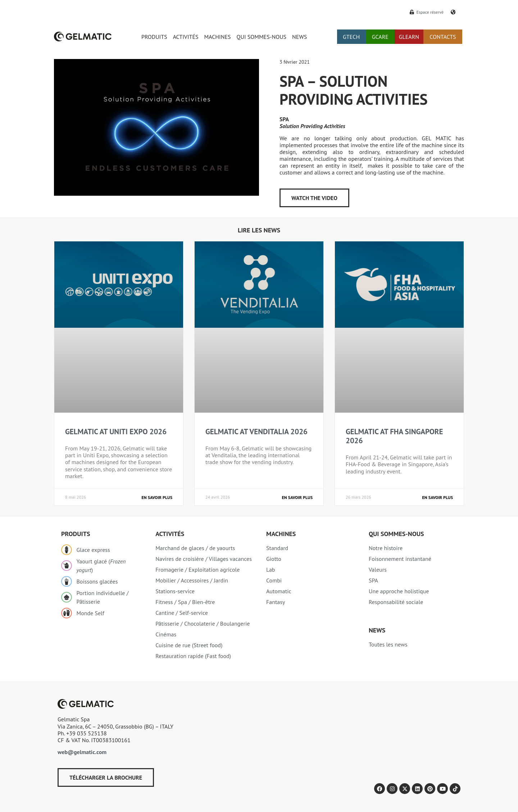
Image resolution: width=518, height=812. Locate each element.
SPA (373, 580)
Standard (277, 548)
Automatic (279, 591)
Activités (170, 534)
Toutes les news (388, 644)
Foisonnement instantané (400, 559)
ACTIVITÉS (186, 37)
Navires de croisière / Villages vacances (204, 559)
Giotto (274, 559)
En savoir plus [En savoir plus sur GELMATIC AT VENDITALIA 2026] (297, 497)
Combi (274, 580)
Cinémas (166, 634)
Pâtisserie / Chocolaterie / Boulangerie (203, 623)
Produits (76, 534)
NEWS (299, 37)
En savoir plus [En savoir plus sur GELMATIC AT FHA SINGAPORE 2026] (438, 497)
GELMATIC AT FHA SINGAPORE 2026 (394, 436)
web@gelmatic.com (82, 752)
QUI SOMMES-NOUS (262, 37)
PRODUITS (154, 37)
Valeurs (378, 570)
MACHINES (218, 37)
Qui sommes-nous (396, 534)
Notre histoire (386, 548)
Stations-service (175, 591)
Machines (281, 534)
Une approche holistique (399, 591)
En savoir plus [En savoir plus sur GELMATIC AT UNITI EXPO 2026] (157, 497)
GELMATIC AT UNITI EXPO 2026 (116, 432)
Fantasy (276, 602)
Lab (271, 570)
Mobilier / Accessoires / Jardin (192, 580)
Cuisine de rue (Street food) (189, 645)
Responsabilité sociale (396, 602)
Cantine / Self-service (182, 613)
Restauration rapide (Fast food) (193, 656)
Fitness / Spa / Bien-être (185, 602)
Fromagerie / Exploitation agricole (197, 570)
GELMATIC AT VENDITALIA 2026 (256, 432)
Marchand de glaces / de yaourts (195, 548)
